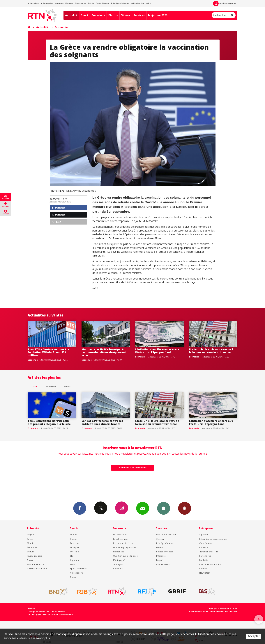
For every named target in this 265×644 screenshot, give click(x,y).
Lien (56, 222)
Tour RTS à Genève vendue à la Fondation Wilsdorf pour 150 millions (48, 352)
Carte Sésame (103, 3)
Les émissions (120, 534)
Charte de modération (210, 564)
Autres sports (77, 573)
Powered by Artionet (198, 611)
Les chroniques (121, 539)
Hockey (74, 539)
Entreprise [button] (47, 3)
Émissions (98, 15)
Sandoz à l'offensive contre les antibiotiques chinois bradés (102, 422)
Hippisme (75, 560)
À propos (204, 534)
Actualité (71, 15)
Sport (85, 15)
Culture (31, 552)
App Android (185, 508)
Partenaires (205, 556)
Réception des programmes (213, 539)
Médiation (204, 560)
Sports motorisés (78, 569)
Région (30, 534)
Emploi (160, 560)
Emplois (69, 3)
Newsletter (205, 573)
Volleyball (75, 547)
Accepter (254, 636)
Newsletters (143, 508)
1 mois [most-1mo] (67, 386)
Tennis (73, 564)
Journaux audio (35, 556)
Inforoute (59, 3)
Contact (203, 569)
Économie (61, 27)
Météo (159, 547)
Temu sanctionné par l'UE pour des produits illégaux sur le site (49, 422)
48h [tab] (35, 386)
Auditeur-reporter (225, 3)
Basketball (75, 543)
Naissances (81, 3)
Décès (91, 3)
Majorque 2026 (158, 15)
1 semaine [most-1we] (51, 386)
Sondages (118, 564)
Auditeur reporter (36, 564)
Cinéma (160, 539)
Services (139, 15)
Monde (31, 543)
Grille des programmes (125, 547)
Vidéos (126, 15)
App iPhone (164, 508)
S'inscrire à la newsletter (132, 468)
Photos (113, 15)
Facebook (80, 508)
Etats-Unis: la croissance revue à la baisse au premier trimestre (211, 351)
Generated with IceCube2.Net (224, 611)
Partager (58, 208)
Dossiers (31, 560)
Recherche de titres (123, 543)
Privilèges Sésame (120, 3)
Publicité (204, 547)
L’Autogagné (119, 560)
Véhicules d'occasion (141, 3)
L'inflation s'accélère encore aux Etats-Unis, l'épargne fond (157, 351)
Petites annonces (165, 552)
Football (74, 534)
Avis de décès (163, 564)
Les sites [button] (33, 3)
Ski (71, 556)
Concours (118, 569)
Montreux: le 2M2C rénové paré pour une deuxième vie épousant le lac (104, 352)
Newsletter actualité (37, 569)
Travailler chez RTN (209, 552)
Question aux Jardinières (125, 556)
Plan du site (67, 614)
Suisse (30, 539)
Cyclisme (74, 552)
